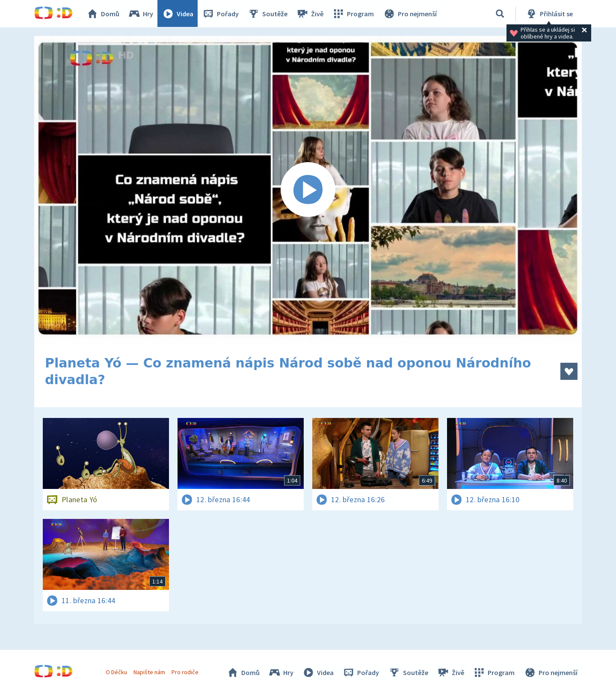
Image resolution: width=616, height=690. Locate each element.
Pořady (221, 14)
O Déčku (116, 672)
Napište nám (149, 672)
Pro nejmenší (410, 14)
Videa (178, 14)
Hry (141, 14)
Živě (310, 14)
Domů (103, 14)
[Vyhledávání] (500, 14)
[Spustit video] (308, 190)
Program (353, 14)
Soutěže (268, 14)
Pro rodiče (185, 672)
